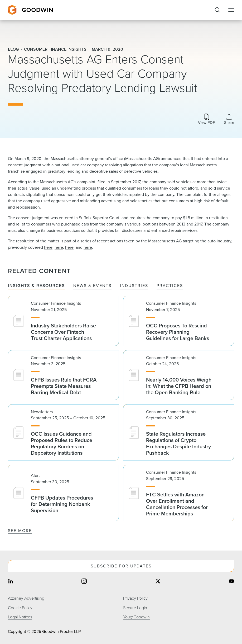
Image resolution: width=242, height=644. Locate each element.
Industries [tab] (134, 286)
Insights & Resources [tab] (36, 286)
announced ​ (172, 159)
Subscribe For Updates (121, 566)
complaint (86, 182)
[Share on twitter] (158, 582)
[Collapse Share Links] (229, 119)
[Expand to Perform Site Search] (217, 10)
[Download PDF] (206, 119)
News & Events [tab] (92, 286)
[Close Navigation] (231, 10)
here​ (88, 247)
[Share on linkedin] (11, 582)
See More (20, 531)
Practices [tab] (170, 286)
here (48, 247)
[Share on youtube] (231, 582)
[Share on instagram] (84, 582)
